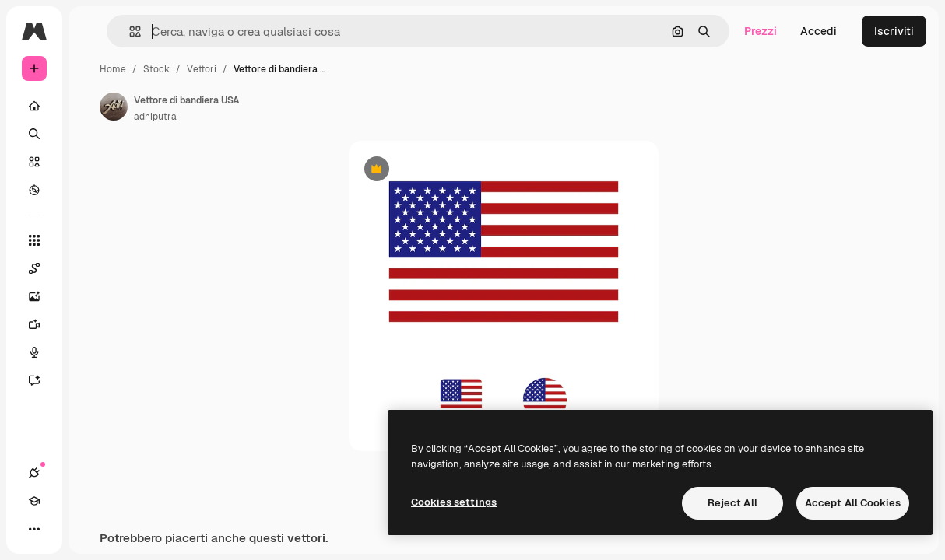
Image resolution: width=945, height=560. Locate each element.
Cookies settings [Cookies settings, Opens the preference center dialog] (454, 502)
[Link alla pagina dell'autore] (114, 107)
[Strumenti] (34, 240)
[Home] (34, 106)
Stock (156, 69)
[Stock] (34, 162)
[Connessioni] (34, 473)
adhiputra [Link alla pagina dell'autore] (155, 117)
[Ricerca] (34, 134)
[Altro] (34, 529)
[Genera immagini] (42, 296)
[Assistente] (42, 380)
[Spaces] (42, 268)
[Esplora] (34, 190)
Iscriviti (894, 31)
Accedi (819, 31)
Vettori (202, 69)
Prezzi (761, 31)
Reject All (732, 503)
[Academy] (34, 501)
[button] (129, 31)
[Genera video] (42, 324)
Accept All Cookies (853, 503)
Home (113, 69)
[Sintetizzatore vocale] (42, 352)
